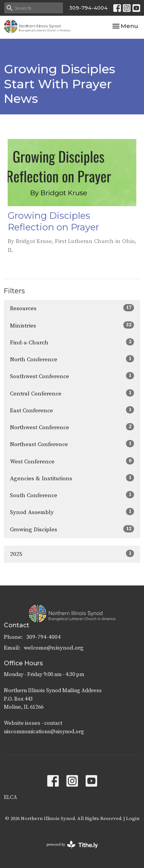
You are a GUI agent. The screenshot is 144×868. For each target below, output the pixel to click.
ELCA (10, 797)
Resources (72, 308)
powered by (72, 845)
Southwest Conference (72, 376)
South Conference (72, 495)
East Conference (72, 410)
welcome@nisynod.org (54, 648)
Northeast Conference (72, 444)
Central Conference (72, 393)
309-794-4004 (88, 8)
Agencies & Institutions (72, 478)
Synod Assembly (72, 512)
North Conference (72, 359)
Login (133, 818)
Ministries (72, 325)
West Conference (72, 461)
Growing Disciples (72, 529)
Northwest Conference (72, 427)
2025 (72, 554)
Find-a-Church (72, 342)
